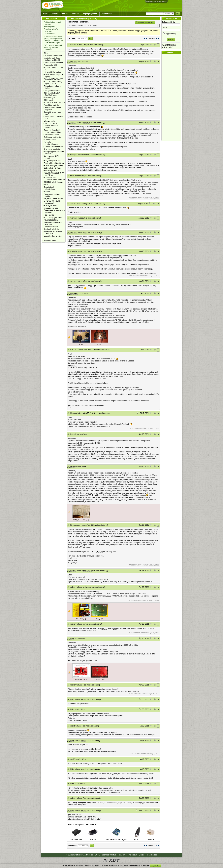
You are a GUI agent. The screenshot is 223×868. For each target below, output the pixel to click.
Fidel (72, 639)
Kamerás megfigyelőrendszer (52, 143)
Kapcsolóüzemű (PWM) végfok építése (53, 83)
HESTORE (157, 1)
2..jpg (99, 344)
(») (103, 45)
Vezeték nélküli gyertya (53, 236)
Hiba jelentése (151, 855)
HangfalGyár (73, 563)
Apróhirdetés (107, 14)
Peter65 (73, 434)
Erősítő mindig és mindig (53, 166)
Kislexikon (164, 1)
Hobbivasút (150, 1)
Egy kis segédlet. (74, 212)
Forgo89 (86, 45)
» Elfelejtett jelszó (169, 44)
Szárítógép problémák (52, 137)
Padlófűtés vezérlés (51, 105)
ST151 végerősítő (51, 171)
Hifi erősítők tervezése (52, 72)
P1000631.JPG (99, 679)
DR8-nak (99, 552)
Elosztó (142, 855)
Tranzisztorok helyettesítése (50, 188)
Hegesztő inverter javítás (53, 198)
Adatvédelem (88, 855)
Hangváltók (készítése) (78, 22)
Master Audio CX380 (108, 543)
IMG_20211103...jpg (81, 519)
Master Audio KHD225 (92, 443)
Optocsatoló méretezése (53, 168)
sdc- (129, 84)
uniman (73, 587)
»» (92, 846)
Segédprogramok (90, 14)
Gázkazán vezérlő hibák (53, 56)
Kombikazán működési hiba (54, 103)
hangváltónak (102, 689)
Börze (46, 53)
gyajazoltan (87, 587)
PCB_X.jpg (99, 619)
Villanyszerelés (50, 121)
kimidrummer (75, 525)
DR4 (115, 628)
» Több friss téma (49, 241)
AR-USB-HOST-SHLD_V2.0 (117, 839)
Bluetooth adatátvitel (52, 229)
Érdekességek (49, 98)
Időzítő (47, 185)
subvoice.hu (72, 365)
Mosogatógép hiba (51, 208)
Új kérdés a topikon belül (145, 22)
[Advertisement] (172, 97)
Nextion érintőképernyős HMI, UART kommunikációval (53, 224)
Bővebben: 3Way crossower (78, 704)
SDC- (85, 84)
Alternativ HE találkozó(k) (53, 79)
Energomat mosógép (52, 149)
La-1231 (104, 628)
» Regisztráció (168, 47)
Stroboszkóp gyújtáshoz (53, 218)
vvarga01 (74, 62)
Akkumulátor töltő (50, 65)
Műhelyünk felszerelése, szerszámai (53, 232)
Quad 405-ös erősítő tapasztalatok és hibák (53, 131)
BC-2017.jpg (81, 619)
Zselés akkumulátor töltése (54, 163)
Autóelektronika (50, 140)
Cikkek (55, 14)
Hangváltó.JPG (81, 679)
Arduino (47, 191)
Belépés (171, 39)
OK (178, 14)
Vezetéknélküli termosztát (54, 147)
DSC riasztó (48, 100)
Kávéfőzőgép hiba (51, 220)
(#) (68, 45)
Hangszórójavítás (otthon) (54, 161)
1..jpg (81, 344)
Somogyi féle (108, 147)
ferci (72, 176)
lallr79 (73, 466)
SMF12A (93, 839)
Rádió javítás (49, 215)
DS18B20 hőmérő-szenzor (54, 182)
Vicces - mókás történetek (54, 63)
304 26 (108, 594)
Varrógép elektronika (52, 91)
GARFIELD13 (76, 350)
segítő (73, 726)
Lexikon (75, 14)
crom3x (80, 26)
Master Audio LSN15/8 (76, 445)
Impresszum (133, 855)
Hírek (46, 14)
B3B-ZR (151, 839)
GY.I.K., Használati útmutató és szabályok (111, 855)
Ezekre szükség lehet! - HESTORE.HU (82, 825)
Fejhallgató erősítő (51, 206)
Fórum (65, 14)
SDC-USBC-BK (76, 839)
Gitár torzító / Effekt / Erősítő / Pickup (52, 94)
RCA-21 (137, 839)
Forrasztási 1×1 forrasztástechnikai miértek (54, 179)
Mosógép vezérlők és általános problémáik (52, 59)
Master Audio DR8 (75, 443)
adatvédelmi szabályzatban (130, 866)
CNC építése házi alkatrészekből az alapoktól (51, 126)
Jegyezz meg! (171, 33)
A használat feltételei (74, 855)
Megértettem (155, 866)
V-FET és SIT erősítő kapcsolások (52, 202)
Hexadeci (74, 293)
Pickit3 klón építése (51, 135)
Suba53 (73, 45)
